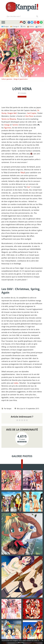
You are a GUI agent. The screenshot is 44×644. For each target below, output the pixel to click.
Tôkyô (23, 173)
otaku (16, 383)
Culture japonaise (7, 79)
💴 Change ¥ (15, 26)
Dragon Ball (12, 113)
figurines (8, 128)
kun (29, 187)
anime (15, 125)
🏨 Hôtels (30, 26)
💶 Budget (5, 26)
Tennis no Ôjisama (9, 119)
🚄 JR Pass (39, 26)
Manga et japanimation (21, 79)
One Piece (29, 116)
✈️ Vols (23, 26)
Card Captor (32, 113)
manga (7, 125)
